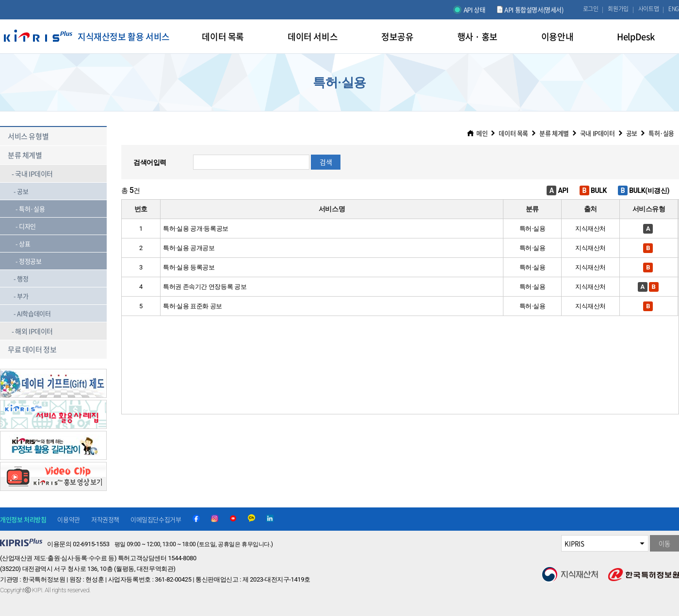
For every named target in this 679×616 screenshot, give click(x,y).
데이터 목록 (513, 133)
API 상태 (475, 9)
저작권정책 (105, 519)
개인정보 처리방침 (23, 519)
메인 (482, 133)
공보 (632, 133)
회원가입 (618, 9)
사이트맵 (648, 9)
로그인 (591, 9)
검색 (326, 162)
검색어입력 (150, 162)
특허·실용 (661, 133)
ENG (674, 9)
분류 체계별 (554, 133)
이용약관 (68, 519)
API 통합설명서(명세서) (534, 9)
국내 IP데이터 (598, 133)
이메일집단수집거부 (156, 519)
